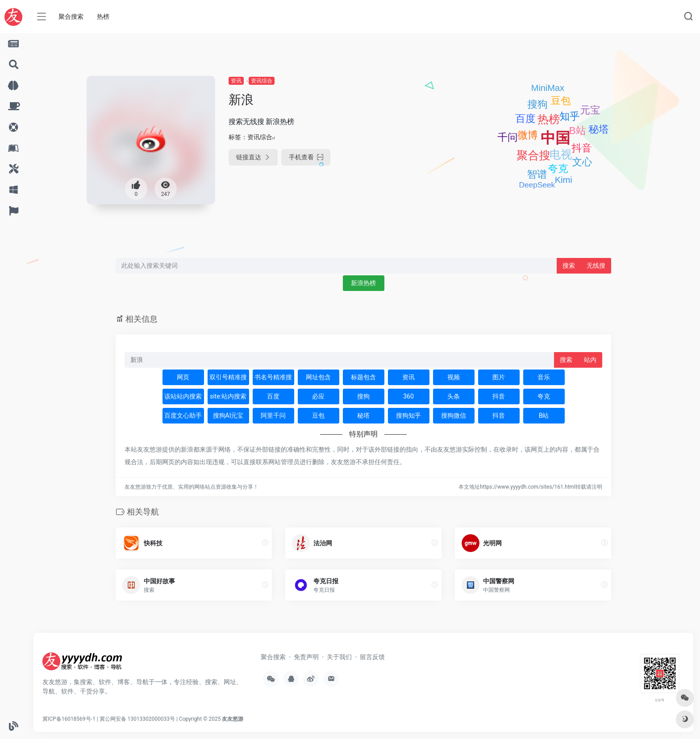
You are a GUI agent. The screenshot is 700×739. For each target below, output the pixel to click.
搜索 (569, 266)
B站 (544, 415)
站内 (590, 360)
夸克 (544, 396)
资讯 (236, 81)
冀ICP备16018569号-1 (69, 719)
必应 (318, 396)
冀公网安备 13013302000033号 (137, 719)
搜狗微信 (454, 415)
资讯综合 (262, 81)
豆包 (318, 415)
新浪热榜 (363, 283)
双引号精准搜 (228, 377)
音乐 (544, 377)
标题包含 (363, 377)
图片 (499, 377)
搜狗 (363, 396)
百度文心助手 (183, 415)
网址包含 (318, 377)
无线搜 (596, 266)
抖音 (499, 396)
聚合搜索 (71, 17)
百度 (273, 396)
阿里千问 (273, 415)
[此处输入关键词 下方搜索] (336, 266)
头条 (454, 396)
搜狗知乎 (408, 415)
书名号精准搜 (273, 377)
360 (408, 396)
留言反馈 (372, 657)
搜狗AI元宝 (228, 415)
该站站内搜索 (183, 396)
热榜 (103, 17)
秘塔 (363, 415)
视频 (454, 377)
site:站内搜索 (228, 396)
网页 (183, 377)
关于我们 (339, 657)
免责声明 (306, 657)
